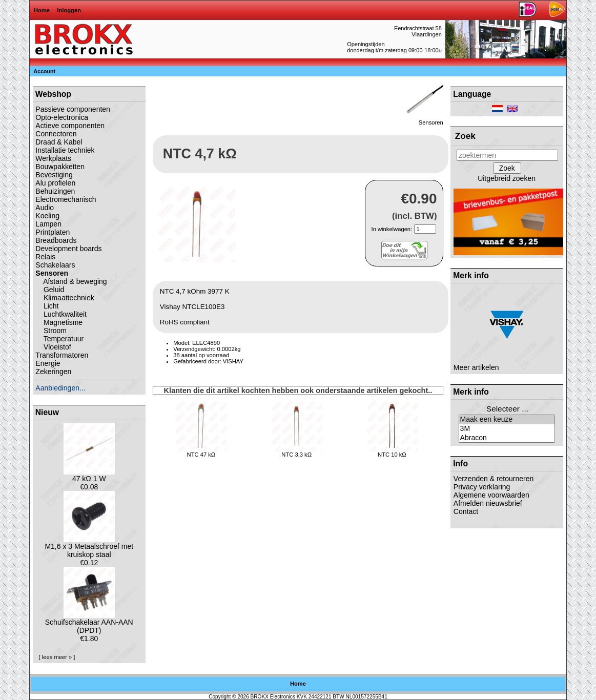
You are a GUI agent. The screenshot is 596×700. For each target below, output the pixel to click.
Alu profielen (55, 183)
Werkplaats (53, 158)
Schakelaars (55, 265)
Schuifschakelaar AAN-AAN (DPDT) (89, 623)
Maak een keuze (507, 420)
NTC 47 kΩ (201, 455)
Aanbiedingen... (60, 388)
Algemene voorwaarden (491, 495)
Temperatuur (59, 339)
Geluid (50, 290)
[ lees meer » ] (57, 657)
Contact (466, 511)
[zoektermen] (507, 155)
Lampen (48, 224)
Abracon (507, 438)
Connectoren (56, 134)
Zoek (465, 136)
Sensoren (424, 120)
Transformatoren (62, 355)
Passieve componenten (73, 109)
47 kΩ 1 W (89, 475)
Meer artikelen (476, 367)
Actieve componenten (70, 126)
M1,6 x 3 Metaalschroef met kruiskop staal (89, 547)
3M (507, 429)
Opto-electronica (62, 117)
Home (42, 10)
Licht (47, 306)
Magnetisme (59, 322)
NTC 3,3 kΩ (296, 455)
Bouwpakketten (60, 167)
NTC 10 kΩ (392, 455)
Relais (45, 257)
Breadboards (56, 240)
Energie (48, 363)
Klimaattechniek (65, 298)
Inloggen (69, 10)
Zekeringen (53, 372)
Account (45, 71)
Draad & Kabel (59, 142)
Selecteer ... (507, 409)
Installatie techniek (65, 150)
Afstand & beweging (71, 281)
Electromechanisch (66, 199)
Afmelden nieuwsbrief (488, 503)
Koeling (47, 216)
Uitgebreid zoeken (507, 178)
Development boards (68, 249)
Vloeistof (53, 347)
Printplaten (53, 232)
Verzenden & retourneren (494, 479)
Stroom (51, 331)
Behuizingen (55, 191)
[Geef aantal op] (425, 229)
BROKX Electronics (273, 697)
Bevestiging (54, 175)
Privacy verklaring (482, 487)
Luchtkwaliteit (61, 314)
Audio (45, 208)
